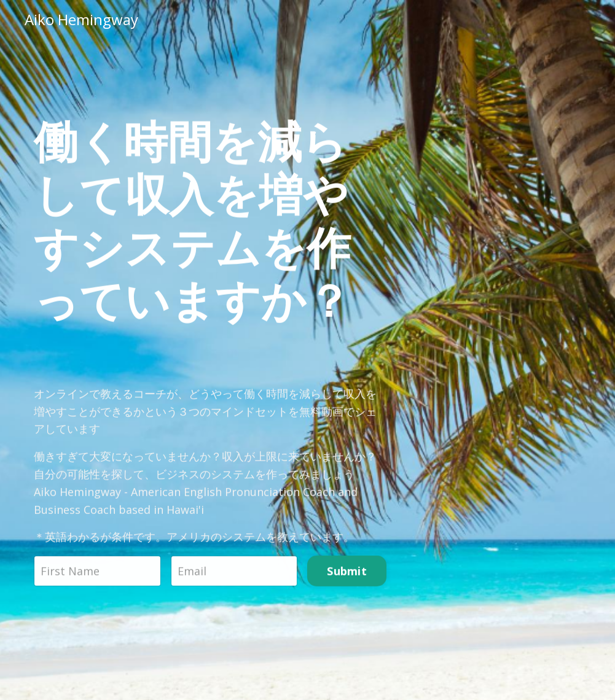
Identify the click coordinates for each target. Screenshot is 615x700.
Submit (347, 572)
